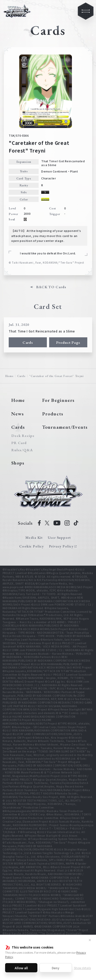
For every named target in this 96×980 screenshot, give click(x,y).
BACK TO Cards (51, 287)
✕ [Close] (90, 940)
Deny (56, 968)
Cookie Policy (31, 546)
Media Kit (34, 537)
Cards (28, 342)
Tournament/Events (65, 427)
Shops (18, 463)
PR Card (19, 443)
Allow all (21, 968)
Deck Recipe (22, 436)
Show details (82, 968)
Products (53, 414)
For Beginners (58, 400)
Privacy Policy (61, 546)
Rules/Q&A (22, 450)
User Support (59, 537)
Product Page (68, 342)
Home (9, 376)
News (18, 414)
